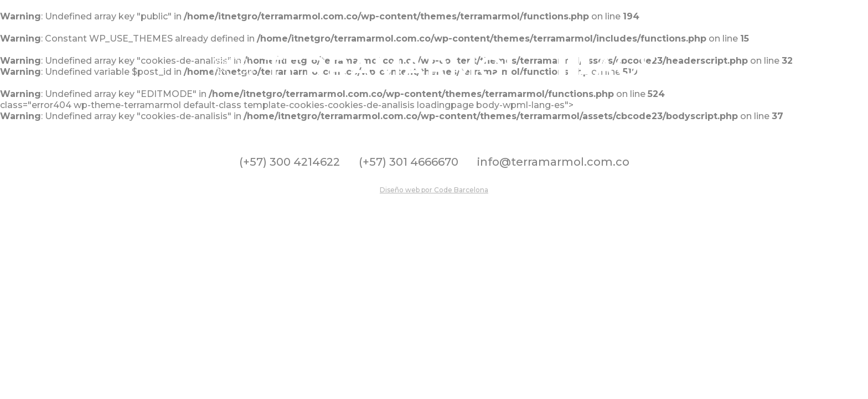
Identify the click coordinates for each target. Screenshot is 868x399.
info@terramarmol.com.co (553, 162)
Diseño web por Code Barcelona (434, 190)
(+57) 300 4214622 (290, 162)
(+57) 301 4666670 (409, 162)
